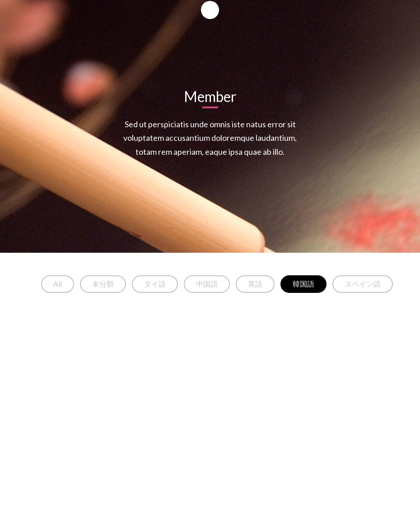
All (58, 284)
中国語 (207, 284)
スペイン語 (363, 284)
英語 (255, 284)
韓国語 (303, 284)
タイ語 (155, 284)
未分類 (103, 284)
